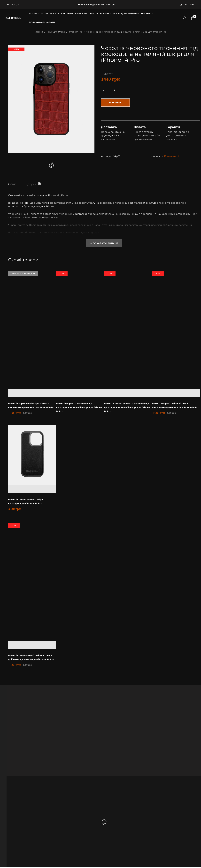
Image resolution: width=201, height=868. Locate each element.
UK (17, 4)
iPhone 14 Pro (75, 32)
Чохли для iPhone (56, 32)
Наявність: (157, 155)
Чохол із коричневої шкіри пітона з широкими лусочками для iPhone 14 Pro (31, 408)
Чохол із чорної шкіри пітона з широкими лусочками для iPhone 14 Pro (175, 408)
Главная (39, 32)
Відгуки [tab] (34, 184)
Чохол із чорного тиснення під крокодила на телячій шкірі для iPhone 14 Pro (78, 408)
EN (8, 4)
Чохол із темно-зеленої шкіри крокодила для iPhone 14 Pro (32, 502)
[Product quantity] (109, 90)
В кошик (116, 103)
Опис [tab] (13, 184)
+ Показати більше (104, 244)
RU (13, 4)
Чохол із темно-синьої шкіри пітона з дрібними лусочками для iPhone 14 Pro (32, 660)
